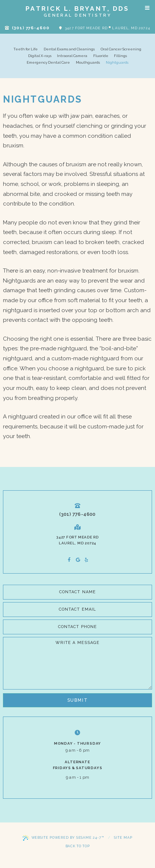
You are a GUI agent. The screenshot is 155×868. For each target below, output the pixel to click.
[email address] (77, 610)
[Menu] (147, 8)
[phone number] (77, 627)
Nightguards (117, 62)
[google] (77, 560)
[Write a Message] (77, 663)
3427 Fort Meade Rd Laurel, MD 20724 (105, 28)
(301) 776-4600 (27, 28)
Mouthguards (88, 62)
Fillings (120, 56)
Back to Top (78, 846)
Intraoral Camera (72, 56)
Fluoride (101, 56)
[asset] (86, 560)
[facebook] (68, 560)
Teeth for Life (26, 49)
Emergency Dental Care (48, 62)
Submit (78, 700)
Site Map (123, 838)
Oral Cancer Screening (121, 49)
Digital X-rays (40, 56)
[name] (77, 592)
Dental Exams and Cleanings (69, 49)
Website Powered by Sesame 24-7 (63, 838)
